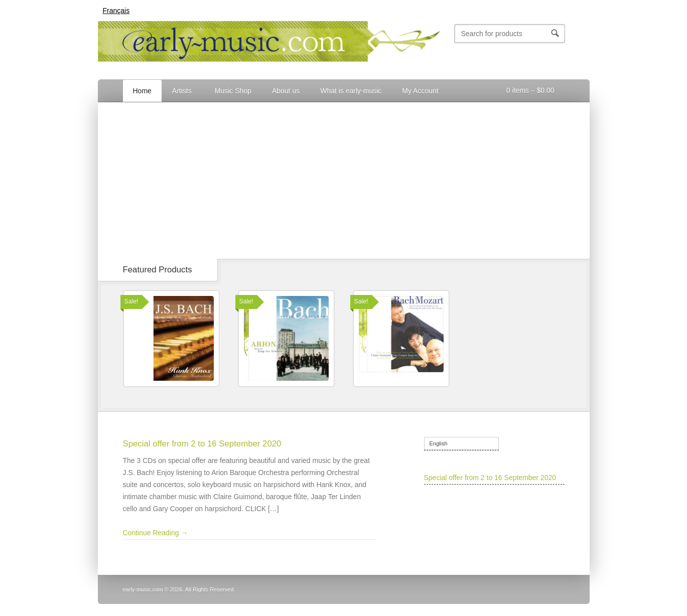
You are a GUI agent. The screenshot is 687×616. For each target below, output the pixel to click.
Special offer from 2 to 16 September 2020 (202, 444)
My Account (419, 92)
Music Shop (233, 91)
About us (286, 91)
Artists (181, 92)
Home (142, 91)
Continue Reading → (156, 533)
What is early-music (351, 91)
